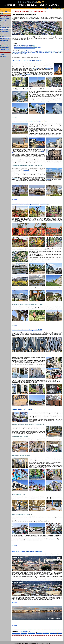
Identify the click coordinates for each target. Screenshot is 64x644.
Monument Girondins (4, 31)
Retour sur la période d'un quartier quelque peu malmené (25, 49)
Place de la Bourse (40, 52)
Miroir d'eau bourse (4, 29)
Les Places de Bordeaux (25, 51)
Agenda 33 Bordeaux (4, 12)
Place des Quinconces (16, 53)
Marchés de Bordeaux (5, 28)
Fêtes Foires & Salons (59, 9)
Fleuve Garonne (3, 20)
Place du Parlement (31, 53)
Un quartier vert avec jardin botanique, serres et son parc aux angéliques (27, 47)
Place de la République (57, 52)
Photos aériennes (4, 35)
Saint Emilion (3, 56)
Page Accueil (3, 10)
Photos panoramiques (5, 39)
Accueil (44, 9)
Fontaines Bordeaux (4, 22)
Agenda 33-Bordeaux (50, 9)
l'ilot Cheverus (26, 170)
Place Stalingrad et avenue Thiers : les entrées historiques (25, 45)
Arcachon (2, 55)
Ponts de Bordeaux (4, 42)
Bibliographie (40, 642)
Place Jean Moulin (46, 53)
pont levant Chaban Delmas (25, 74)
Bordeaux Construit (4, 17)
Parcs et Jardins (4, 33)
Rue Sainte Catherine (4, 48)
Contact (2, 13)
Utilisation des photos (34, 642)
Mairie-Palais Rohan (4, 26)
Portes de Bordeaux (4, 44)
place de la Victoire (38, 101)
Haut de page (14, 117)
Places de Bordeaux (4, 40)
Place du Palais (24, 53)
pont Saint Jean (35, 69)
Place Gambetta (39, 53)
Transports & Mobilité (5, 49)
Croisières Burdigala (16, 179)
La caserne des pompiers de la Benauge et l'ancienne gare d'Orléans (27, 46)
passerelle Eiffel (30, 64)
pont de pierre (41, 63)
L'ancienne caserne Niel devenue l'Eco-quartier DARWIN (25, 48)
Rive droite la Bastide (5, 46)
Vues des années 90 (4, 51)
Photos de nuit (3, 37)
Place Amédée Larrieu (25, 52)
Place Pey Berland (54, 53)
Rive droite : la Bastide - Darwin (21, 54)
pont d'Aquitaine (48, 69)
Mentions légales (28, 642)
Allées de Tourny (33, 52)
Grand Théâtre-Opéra (4, 24)
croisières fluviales (48, 179)
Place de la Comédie (49, 52)
